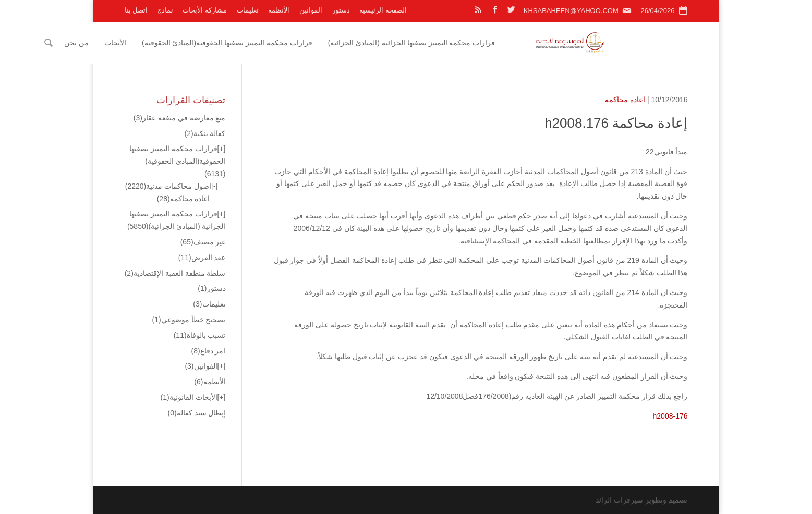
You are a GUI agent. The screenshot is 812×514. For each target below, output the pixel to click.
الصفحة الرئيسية (383, 10)
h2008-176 (670, 416)
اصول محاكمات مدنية (168, 186)
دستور (341, 10)
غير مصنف (203, 242)
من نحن (158, 43)
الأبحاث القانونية (189, 397)
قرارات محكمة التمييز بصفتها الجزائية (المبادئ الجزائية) (493, 43)
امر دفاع (208, 351)
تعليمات (248, 10)
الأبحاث (196, 43)
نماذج (165, 10)
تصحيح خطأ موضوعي (189, 320)
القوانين (311, 10)
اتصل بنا (136, 10)
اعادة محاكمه (625, 100)
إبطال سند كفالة (197, 413)
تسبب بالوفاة (200, 335)
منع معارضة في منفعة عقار (180, 118)
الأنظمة (279, 10)
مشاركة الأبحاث (205, 10)
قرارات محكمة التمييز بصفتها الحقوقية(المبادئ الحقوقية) (308, 43)
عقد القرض (202, 258)
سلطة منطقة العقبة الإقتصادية (175, 273)
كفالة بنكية (205, 133)
